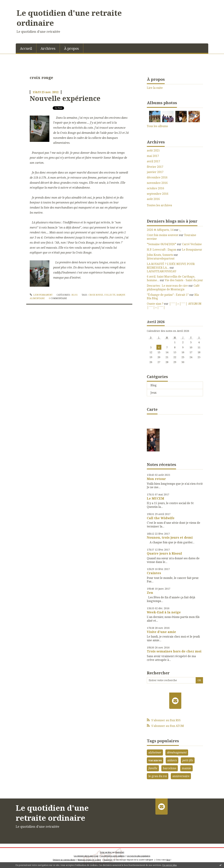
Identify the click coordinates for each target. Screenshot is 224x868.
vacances (155, 760)
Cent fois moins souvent (163, 235)
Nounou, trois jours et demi (170, 537)
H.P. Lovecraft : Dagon (162, 250)
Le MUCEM (155, 498)
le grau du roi (158, 776)
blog (168, 860)
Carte (152, 409)
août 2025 (153, 151)
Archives (48, 48)
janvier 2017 (155, 172)
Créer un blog (106, 852)
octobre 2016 (155, 188)
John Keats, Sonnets (160, 255)
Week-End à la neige (164, 612)
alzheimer (155, 752)
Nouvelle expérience (65, 98)
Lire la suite (155, 88)
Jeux (153, 393)
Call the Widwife (161, 518)
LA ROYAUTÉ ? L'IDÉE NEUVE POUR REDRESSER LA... (171, 266)
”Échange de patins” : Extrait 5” (168, 295)
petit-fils (188, 760)
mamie (186, 768)
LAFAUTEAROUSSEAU (162, 271)
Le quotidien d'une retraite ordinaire (69, 18)
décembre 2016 (157, 177)
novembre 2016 (157, 183)
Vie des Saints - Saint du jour (184, 280)
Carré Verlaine (192, 244)
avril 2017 (153, 161)
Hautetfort (120, 852)
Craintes (154, 573)
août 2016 (153, 199)
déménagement (177, 752)
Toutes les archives (159, 205)
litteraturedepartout (161, 258)
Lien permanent (41, 295)
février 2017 (155, 167)
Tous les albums (157, 126)
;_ (180, 230)
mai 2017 (153, 156)
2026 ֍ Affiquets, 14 (160, 230)
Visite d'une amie (161, 632)
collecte (110, 295)
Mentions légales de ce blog (89, 860)
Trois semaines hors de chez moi (174, 651)
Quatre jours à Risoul (164, 553)
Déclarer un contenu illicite (64, 860)
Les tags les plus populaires (139, 856)
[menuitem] (26, 48)
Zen (150, 593)
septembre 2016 (158, 194)
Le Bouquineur (192, 250)
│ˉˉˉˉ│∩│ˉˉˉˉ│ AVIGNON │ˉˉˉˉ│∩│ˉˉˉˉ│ (174, 305)
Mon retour (156, 479)
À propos (71, 48)
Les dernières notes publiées (113, 856)
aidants (172, 760)
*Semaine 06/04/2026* (162, 244)
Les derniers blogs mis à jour (86, 856)
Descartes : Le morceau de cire (167, 286)
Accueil (26, 48)
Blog (75, 295)
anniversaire (181, 776)
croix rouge (96, 295)
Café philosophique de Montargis (173, 287)
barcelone (170, 768)
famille (153, 768)
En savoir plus (170, 865)
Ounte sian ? (155, 304)
